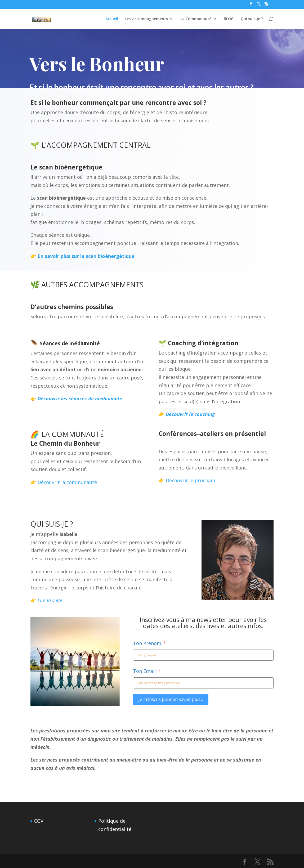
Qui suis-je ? (252, 19)
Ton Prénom (147, 643)
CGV (39, 821)
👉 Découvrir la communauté (64, 482)
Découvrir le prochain (190, 480)
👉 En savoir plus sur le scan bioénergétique (81, 256)
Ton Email (144, 671)
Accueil (112, 19)
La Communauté (196, 19)
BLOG (229, 19)
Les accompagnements (147, 19)
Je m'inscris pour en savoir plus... (171, 699)
